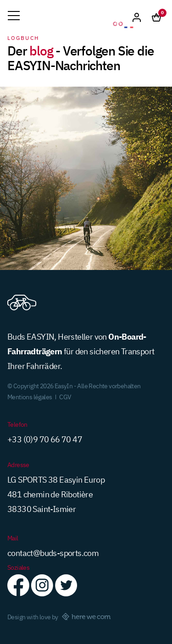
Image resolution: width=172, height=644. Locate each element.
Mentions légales (30, 396)
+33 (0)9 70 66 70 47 (45, 439)
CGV (65, 396)
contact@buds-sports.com (53, 552)
